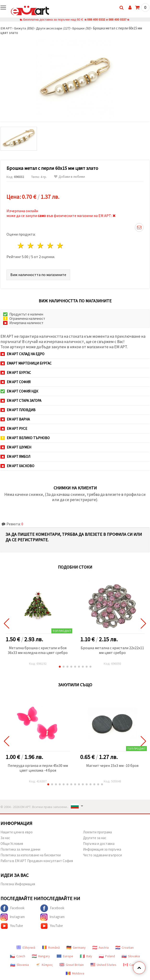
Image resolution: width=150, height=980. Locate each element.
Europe (65, 956)
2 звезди (31, 246)
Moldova (75, 973)
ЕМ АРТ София (15, 382)
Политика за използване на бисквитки (31, 855)
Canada (132, 965)
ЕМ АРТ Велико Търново (25, 438)
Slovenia (20, 965)
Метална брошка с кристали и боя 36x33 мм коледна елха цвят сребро (38, 650)
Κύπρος (44, 965)
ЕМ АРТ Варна (15, 419)
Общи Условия (12, 844)
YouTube (12, 926)
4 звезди (50, 246)
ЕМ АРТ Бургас (16, 373)
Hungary (41, 956)
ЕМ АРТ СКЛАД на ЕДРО (22, 354)
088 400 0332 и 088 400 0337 (107, 19)
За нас (5, 838)
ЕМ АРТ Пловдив (18, 410)
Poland (107, 956)
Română (51, 947)
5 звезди (60, 246)
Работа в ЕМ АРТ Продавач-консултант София (37, 861)
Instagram (13, 917)
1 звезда (21, 246)
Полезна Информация (18, 884)
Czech (18, 956)
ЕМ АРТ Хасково (17, 466)
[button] (60, 667)
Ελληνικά (26, 947)
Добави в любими (69, 177)
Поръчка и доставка (99, 844)
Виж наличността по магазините (38, 275)
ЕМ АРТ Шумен (16, 447)
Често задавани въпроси (102, 855)
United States (103, 965)
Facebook (12, 908)
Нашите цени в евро (17, 832)
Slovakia (131, 956)
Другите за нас (95, 838)
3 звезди (41, 246)
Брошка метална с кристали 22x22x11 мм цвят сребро (112, 650)
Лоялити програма (97, 832)
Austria (101, 947)
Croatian (125, 947)
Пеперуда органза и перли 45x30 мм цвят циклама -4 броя (38, 768)
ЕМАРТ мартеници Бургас (26, 363)
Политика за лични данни (20, 849)
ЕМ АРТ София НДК (19, 391)
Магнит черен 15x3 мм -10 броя (112, 765)
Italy (86, 956)
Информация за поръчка (102, 849)
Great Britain (72, 965)
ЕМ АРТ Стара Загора (21, 401)
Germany (76, 947)
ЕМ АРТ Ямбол (15, 457)
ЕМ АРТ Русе (14, 429)
